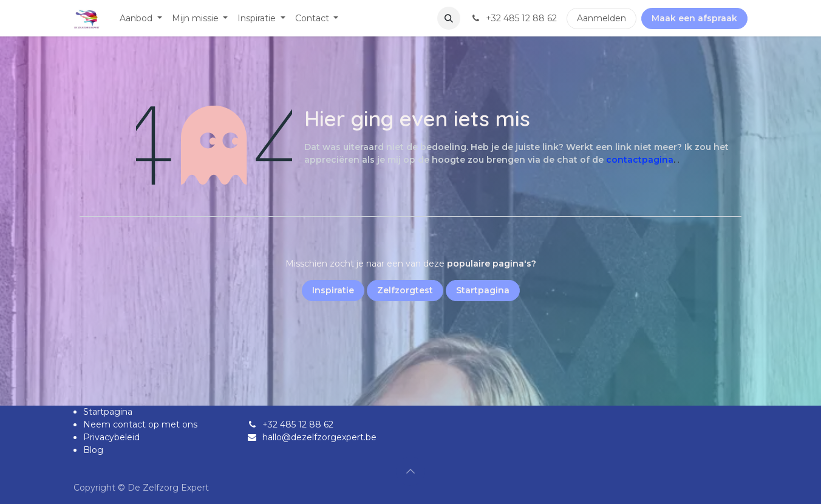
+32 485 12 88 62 (298, 424)
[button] (449, 18)
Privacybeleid (111, 437)
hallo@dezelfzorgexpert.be (319, 437)
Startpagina (108, 412)
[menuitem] (141, 19)
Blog (93, 450)
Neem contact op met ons (140, 424)
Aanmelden (601, 18)
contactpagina (640, 160)
